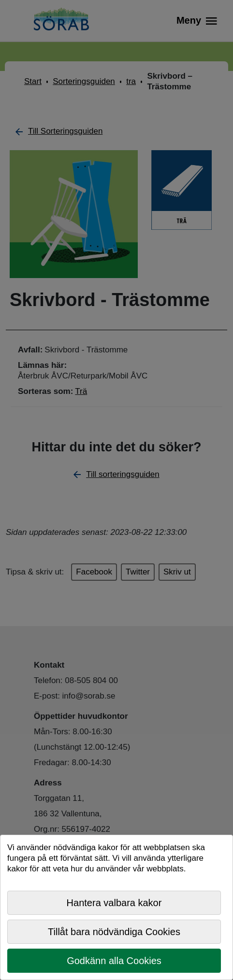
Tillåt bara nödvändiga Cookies (114, 932)
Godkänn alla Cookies (114, 961)
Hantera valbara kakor (114, 903)
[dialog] (116, 907)
